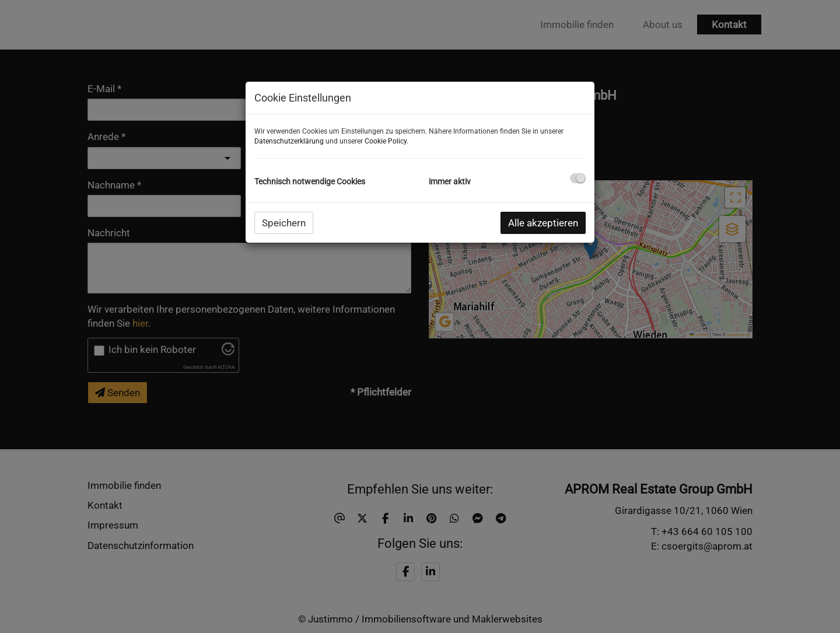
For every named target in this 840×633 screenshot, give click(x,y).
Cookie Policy (386, 141)
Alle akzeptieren (543, 223)
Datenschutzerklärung (289, 141)
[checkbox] (578, 178)
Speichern (284, 223)
